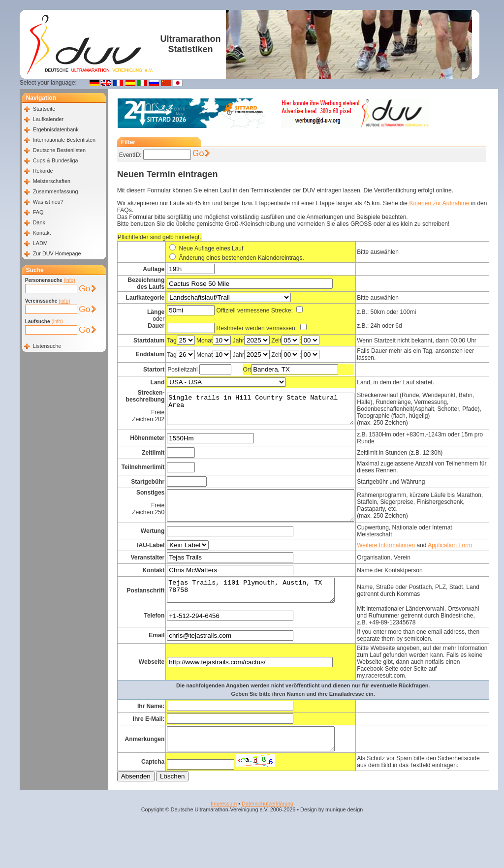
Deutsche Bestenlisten (59, 150)
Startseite (44, 109)
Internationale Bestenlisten (64, 140)
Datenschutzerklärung (268, 839)
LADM (40, 243)
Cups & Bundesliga (56, 160)
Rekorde (43, 171)
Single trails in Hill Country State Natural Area (271, 413)
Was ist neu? (48, 202)
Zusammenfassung (56, 191)
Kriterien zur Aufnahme (439, 203)
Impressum (224, 839)
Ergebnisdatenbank (56, 129)
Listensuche (47, 346)
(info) (69, 280)
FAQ (38, 212)
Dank (39, 222)
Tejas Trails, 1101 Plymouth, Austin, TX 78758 (260, 607)
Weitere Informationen (407, 554)
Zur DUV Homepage (57, 253)
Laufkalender (48, 119)
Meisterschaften (52, 181)
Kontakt (42, 233)
